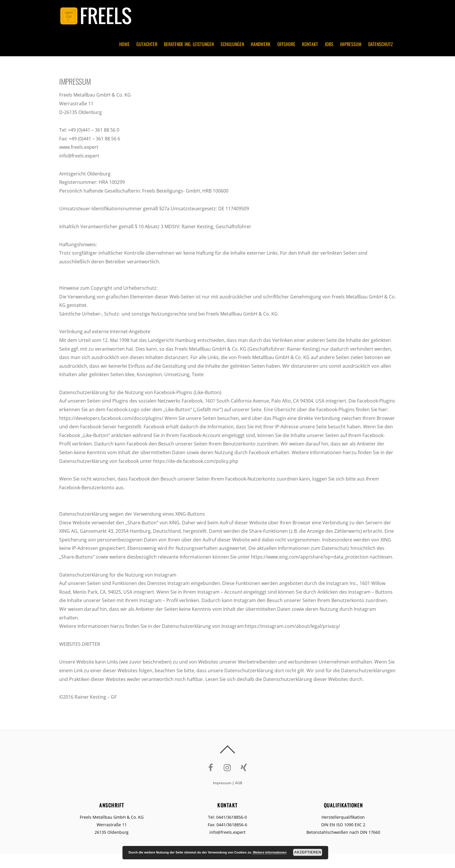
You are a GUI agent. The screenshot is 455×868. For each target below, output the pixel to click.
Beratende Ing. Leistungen (189, 44)
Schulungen (232, 44)
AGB (239, 783)
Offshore (286, 44)
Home (124, 44)
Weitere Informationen (270, 852)
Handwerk (261, 44)
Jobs (329, 44)
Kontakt (310, 44)
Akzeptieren (308, 852)
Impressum (351, 44)
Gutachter (147, 44)
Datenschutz (381, 44)
